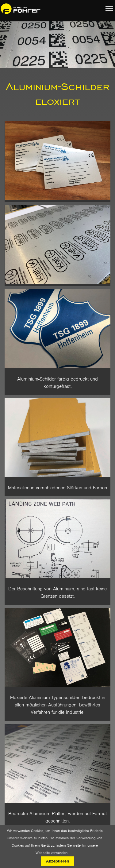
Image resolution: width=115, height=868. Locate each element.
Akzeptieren (58, 861)
